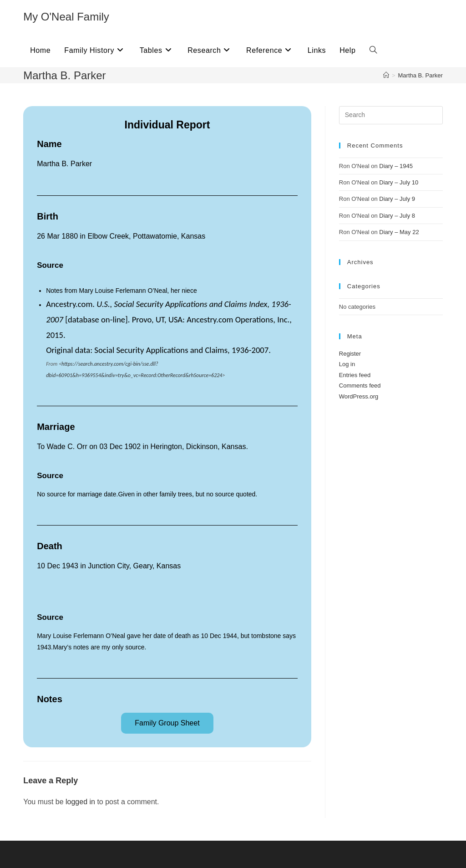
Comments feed (360, 385)
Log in (347, 364)
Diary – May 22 (399, 232)
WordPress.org (359, 396)
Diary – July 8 (397, 216)
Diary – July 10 (399, 182)
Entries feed (355, 375)
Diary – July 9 (397, 199)
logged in (80, 802)
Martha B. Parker (420, 75)
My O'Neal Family (66, 17)
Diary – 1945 (396, 166)
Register (350, 354)
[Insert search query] (391, 115)
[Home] (386, 75)
